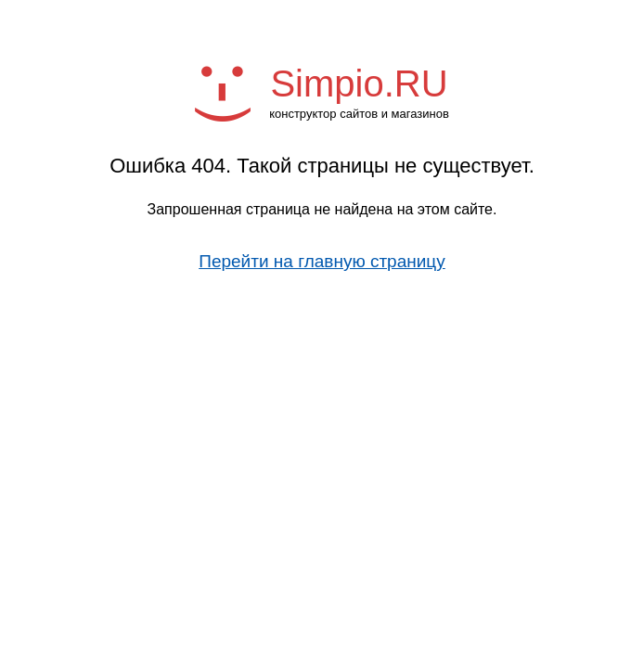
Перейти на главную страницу (322, 261)
